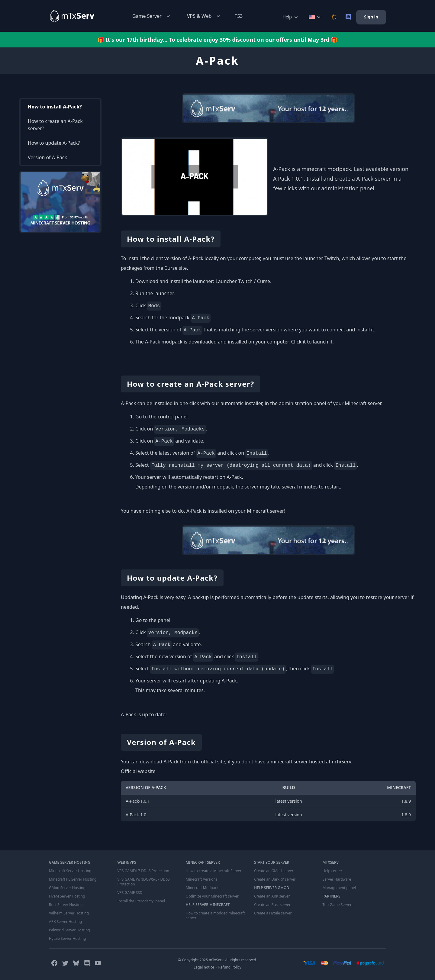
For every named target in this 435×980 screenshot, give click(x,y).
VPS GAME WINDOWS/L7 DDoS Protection (143, 882)
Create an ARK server (272, 896)
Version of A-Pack (47, 157)
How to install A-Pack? (55, 107)
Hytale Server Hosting (67, 939)
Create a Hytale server (273, 913)
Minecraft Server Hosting (70, 871)
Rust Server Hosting (66, 905)
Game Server (152, 16)
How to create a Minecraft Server (214, 871)
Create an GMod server (274, 871)
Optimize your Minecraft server (212, 896)
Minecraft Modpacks (203, 888)
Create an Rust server (272, 905)
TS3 (239, 16)
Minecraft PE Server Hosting (73, 879)
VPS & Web (204, 16)
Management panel (339, 888)
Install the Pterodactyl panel (141, 901)
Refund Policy (230, 967)
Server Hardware (337, 879)
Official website (138, 771)
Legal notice (204, 967)
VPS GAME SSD (130, 893)
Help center (332, 871)
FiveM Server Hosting (67, 896)
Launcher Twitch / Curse (243, 281)
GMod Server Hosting (67, 888)
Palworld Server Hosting (69, 930)
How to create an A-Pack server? (55, 125)
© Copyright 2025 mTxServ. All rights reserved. (217, 960)
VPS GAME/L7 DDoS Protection (143, 871)
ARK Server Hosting (65, 922)
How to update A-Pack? (54, 143)
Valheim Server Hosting (69, 913)
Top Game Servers (338, 905)
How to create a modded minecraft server (215, 916)
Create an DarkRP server (275, 879)
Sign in (371, 17)
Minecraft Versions (202, 879)
